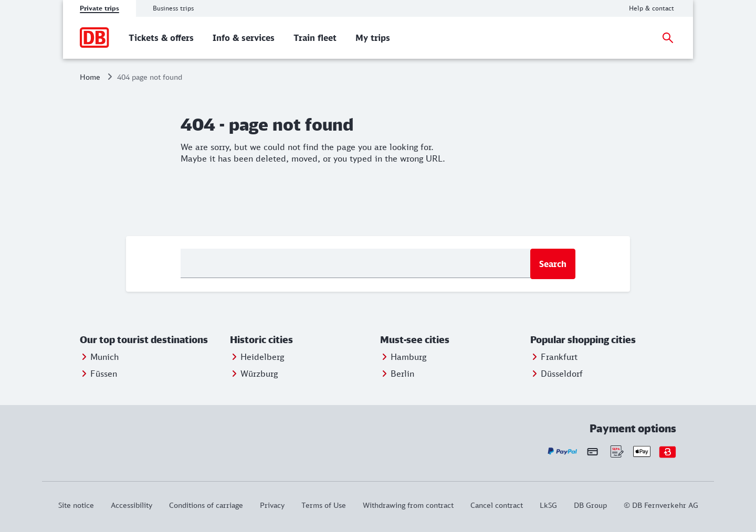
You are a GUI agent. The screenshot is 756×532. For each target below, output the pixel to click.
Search (553, 264)
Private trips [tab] (99, 8)
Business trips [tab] (173, 8)
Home (90, 77)
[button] (153, 340)
